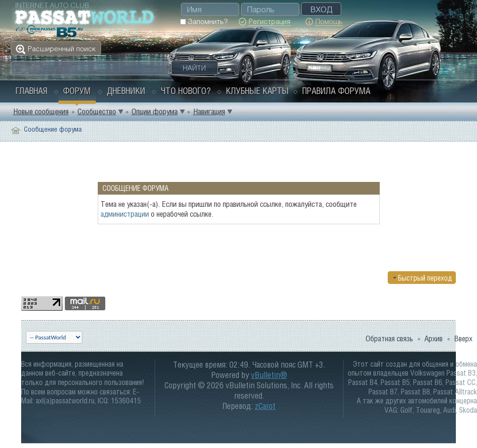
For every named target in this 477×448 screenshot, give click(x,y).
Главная (31, 91)
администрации (125, 214)
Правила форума (336, 91)
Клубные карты (257, 91)
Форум (77, 91)
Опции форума (155, 111)
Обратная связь (389, 338)
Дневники (126, 91)
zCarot (265, 406)
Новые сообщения (41, 111)
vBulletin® (269, 375)
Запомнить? (204, 21)
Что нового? (186, 91)
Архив (434, 338)
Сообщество (97, 111)
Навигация (209, 111)
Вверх (463, 338)
